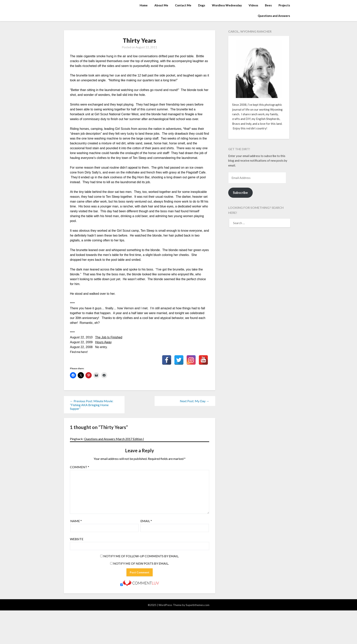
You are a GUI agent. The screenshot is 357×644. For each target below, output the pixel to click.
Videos (253, 5)
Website (77, 539)
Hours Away (103, 342)
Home (144, 5)
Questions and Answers (274, 16)
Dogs (202, 5)
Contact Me (183, 5)
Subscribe (240, 193)
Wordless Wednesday (227, 5)
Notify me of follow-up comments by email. (141, 556)
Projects (284, 5)
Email (146, 521)
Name (76, 521)
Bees (268, 5)
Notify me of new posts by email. (141, 563)
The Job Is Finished (109, 337)
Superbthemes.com (198, 605)
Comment (80, 467)
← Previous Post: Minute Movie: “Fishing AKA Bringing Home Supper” (92, 405)
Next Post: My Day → (195, 401)
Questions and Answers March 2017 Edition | (114, 439)
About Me (161, 5)
